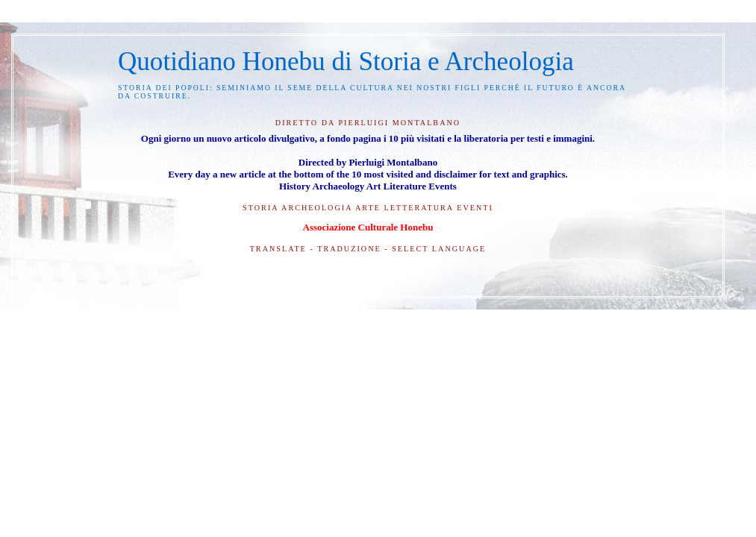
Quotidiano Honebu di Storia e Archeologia (346, 62)
